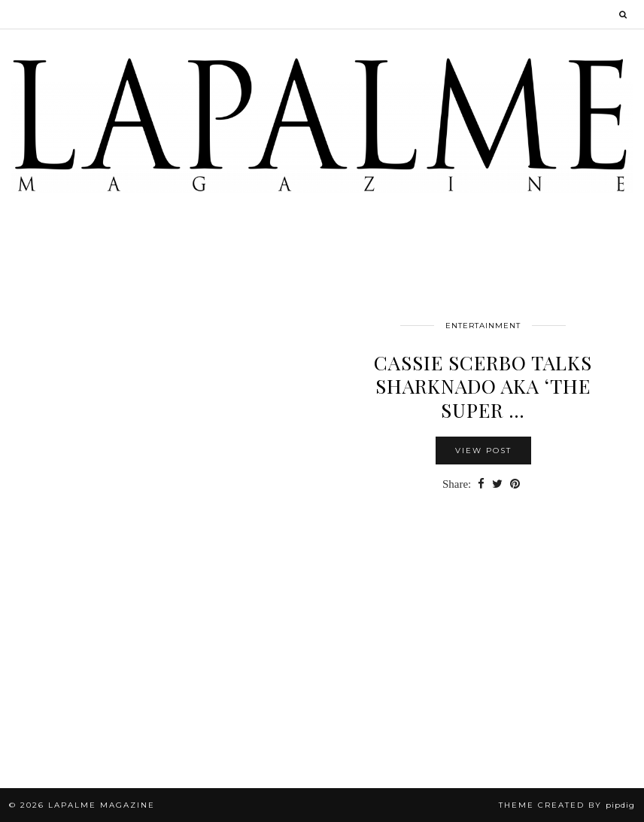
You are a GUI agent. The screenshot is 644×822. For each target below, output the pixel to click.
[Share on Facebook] (481, 484)
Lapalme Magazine (102, 805)
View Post (483, 451)
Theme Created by (567, 805)
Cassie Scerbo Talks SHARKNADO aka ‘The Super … (483, 386)
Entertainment (483, 326)
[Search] (624, 14)
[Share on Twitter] (497, 484)
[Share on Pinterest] (515, 484)
